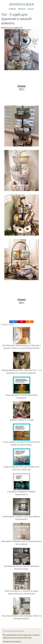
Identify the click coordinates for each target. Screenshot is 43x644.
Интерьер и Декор (21, 4)
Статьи (30, 9)
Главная (12, 9)
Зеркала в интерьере (12, 641)
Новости (22, 9)
